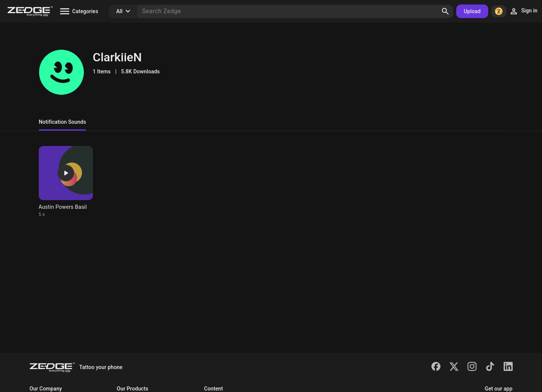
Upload (472, 11)
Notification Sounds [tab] (62, 122)
